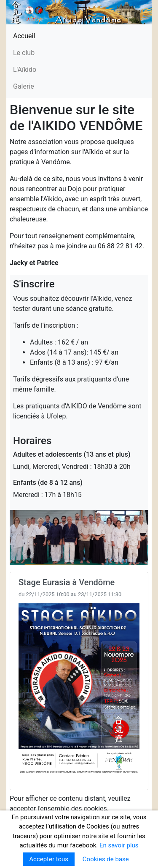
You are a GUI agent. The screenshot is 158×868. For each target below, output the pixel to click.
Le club (24, 53)
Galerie (24, 86)
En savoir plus (119, 845)
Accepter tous (49, 859)
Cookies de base (106, 859)
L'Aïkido (25, 70)
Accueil (24, 36)
